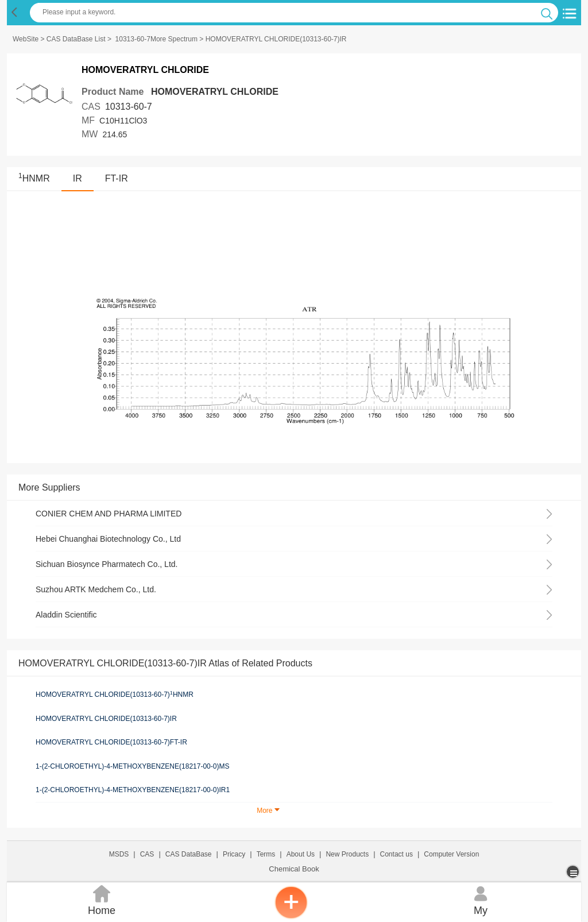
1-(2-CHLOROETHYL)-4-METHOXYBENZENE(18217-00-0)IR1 (133, 790)
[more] (574, 872)
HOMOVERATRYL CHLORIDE (215, 92)
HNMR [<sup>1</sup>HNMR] (34, 178)
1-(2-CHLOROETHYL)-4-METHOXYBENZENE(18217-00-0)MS (132, 766)
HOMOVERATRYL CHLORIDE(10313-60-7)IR (106, 719)
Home (102, 899)
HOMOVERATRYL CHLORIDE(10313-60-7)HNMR (115, 695)
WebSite (26, 39)
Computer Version (451, 854)
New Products (347, 854)
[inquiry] (291, 916)
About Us (301, 854)
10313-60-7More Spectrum (156, 39)
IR (78, 178)
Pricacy (234, 854)
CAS (147, 854)
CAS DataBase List (76, 39)
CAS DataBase (189, 854)
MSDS (119, 854)
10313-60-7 (129, 107)
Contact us (396, 854)
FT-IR (117, 178)
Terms (266, 854)
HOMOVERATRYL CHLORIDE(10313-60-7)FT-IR (111, 742)
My (481, 899)
